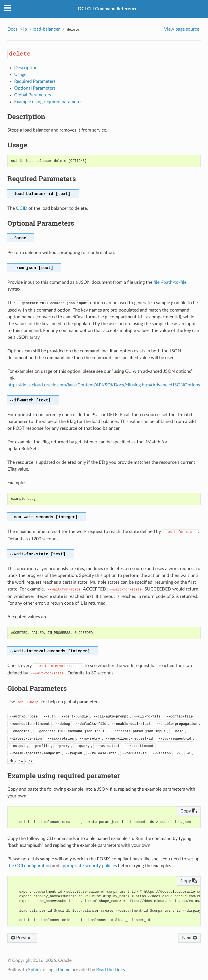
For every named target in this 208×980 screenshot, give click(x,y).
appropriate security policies (89, 866)
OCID (22, 208)
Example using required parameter (48, 102)
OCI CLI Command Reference (108, 9)
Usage (20, 75)
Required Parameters (35, 81)
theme (64, 970)
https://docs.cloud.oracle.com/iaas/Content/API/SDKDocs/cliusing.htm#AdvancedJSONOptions (104, 385)
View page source (182, 29)
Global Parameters (33, 95)
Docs (12, 29)
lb (25, 29)
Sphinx (35, 970)
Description (26, 68)
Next (190, 938)
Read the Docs (111, 970)
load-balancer (46, 29)
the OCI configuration (29, 866)
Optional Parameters (35, 88)
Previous (22, 938)
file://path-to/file (170, 282)
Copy (189, 811)
